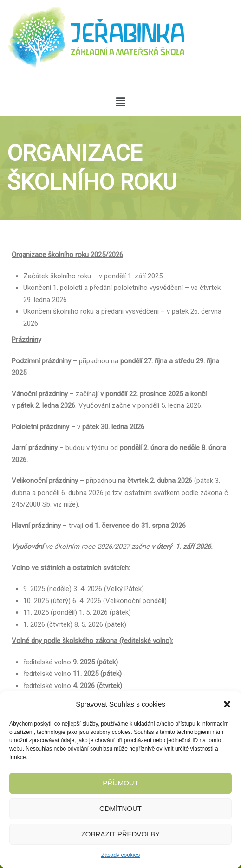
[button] (227, 704)
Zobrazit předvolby (121, 834)
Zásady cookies (120, 855)
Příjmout (120, 783)
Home (16, 232)
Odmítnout (120, 808)
